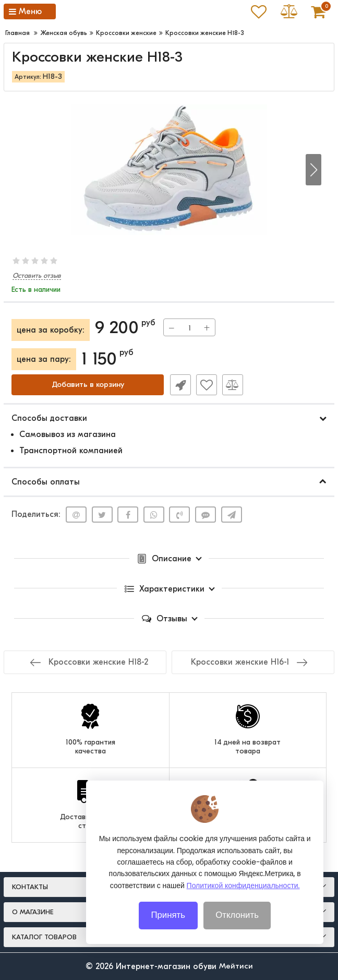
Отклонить (238, 915)
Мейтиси (236, 966)
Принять (168, 915)
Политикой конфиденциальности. (243, 885)
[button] (313, 170)
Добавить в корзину (88, 385)
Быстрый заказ (179, 385)
